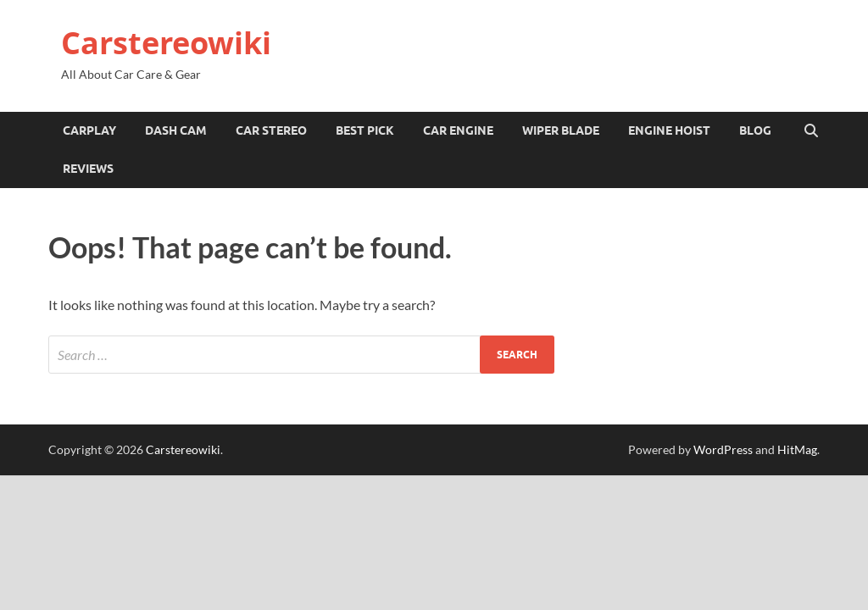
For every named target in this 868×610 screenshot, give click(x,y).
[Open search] (811, 131)
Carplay (89, 130)
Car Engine (458, 130)
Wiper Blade (561, 130)
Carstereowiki (166, 43)
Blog (755, 130)
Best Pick (365, 130)
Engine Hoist (669, 130)
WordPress (723, 449)
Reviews (88, 169)
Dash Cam (176, 130)
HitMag (797, 449)
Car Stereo (271, 130)
